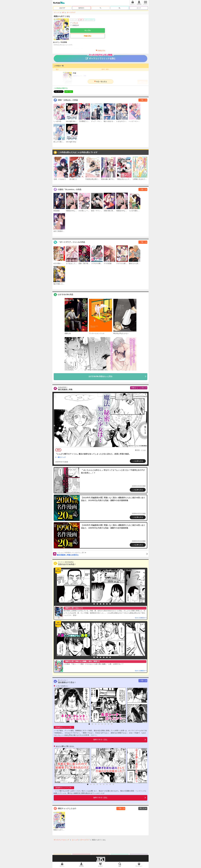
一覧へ (142, 100)
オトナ (139, 8)
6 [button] (107, 604)
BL (120, 8)
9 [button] (113, 784)
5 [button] (104, 604)
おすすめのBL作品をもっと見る (100, 376)
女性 (63, 12)
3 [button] (97, 604)
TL (101, 8)
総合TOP (62, 8)
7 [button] (110, 604)
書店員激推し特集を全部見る (102, 554)
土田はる (75, 23)
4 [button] (100, 604)
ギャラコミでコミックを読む (101, 57)
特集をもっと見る (138, 388)
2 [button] (94, 604)
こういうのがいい (62, 686)
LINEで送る (69, 92)
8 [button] (112, 724)
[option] (73, 586)
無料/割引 (81, 8)
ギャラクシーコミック (61, 840)
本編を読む (88, 36)
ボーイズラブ (71, 12)
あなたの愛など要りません (65, 746)
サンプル (88, 30)
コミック (57, 12)
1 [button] (91, 604)
